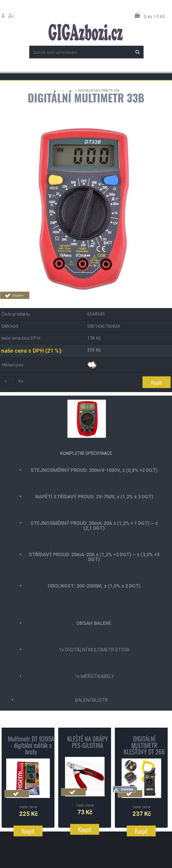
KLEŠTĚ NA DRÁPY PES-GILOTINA (88, 742)
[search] (137, 52)
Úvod (57, 90)
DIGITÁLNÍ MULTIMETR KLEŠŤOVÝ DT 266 (144, 745)
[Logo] (85, 32)
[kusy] (8, 381)
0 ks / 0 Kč (155, 16)
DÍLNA (69, 90)
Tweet (121, 302)
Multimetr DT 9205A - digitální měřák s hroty (31, 745)
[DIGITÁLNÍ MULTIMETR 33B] (86, 130)
